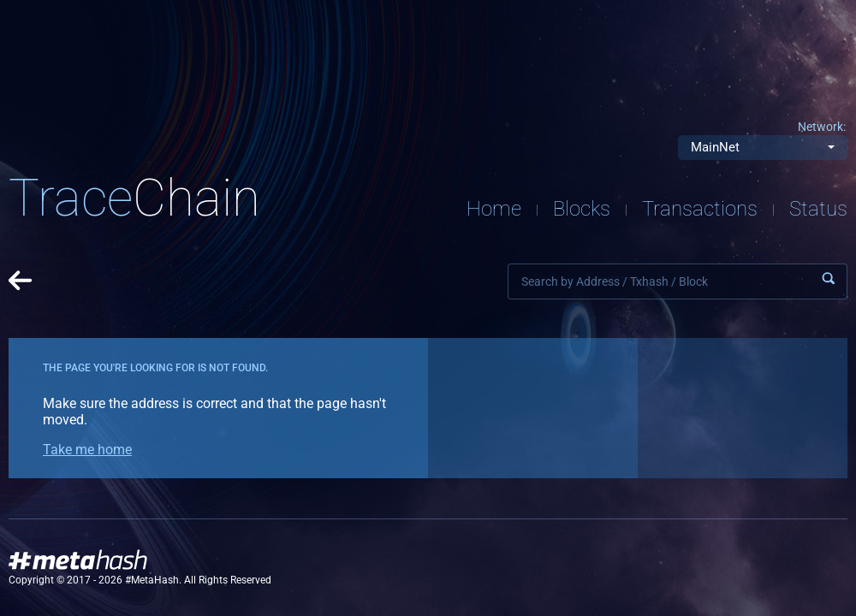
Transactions (700, 209)
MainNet (715, 147)
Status (818, 209)
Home (494, 209)
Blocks (582, 209)
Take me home (87, 450)
